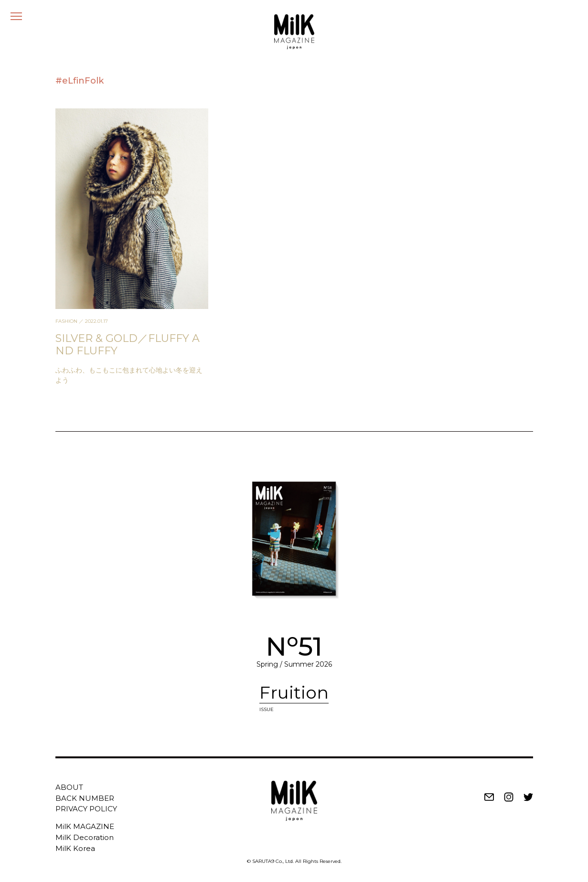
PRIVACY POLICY (86, 809)
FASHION (66, 321)
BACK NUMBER (85, 798)
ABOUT (69, 787)
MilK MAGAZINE (85, 826)
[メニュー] (16, 16)
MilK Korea (75, 848)
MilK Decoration (85, 837)
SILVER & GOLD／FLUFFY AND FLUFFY (128, 345)
